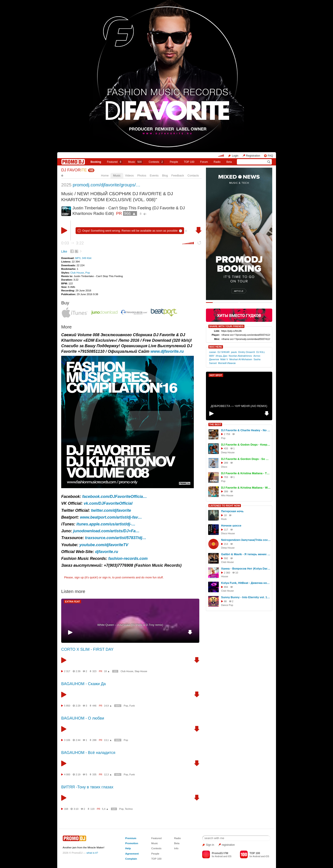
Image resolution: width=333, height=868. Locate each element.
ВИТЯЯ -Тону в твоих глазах (87, 787)
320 (115, 671)
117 (226, 530)
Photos (142, 175)
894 (226, 587)
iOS (229, 856)
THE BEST (215, 424)
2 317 (67, 671)
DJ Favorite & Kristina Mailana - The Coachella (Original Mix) (246, 473)
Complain (131, 859)
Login (235, 156)
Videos (129, 175)
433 (226, 448)
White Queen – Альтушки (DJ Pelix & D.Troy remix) (130, 625)
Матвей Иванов (227, 363)
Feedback (178, 175)
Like (64, 251)
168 (66, 809)
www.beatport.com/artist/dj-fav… (111, 517)
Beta (229, 162)
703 (226, 477)
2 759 (227, 434)
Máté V (224, 359)
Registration (253, 156)
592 (226, 558)
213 (226, 544)
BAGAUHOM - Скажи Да (84, 684)
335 (94, 774)
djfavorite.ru (107, 552)
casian (213, 352)
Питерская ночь (232, 511)
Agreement (132, 854)
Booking (96, 162)
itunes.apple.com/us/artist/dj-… (106, 524)
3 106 (67, 740)
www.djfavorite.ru (167, 351)
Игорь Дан (222, 356)
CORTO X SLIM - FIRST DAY (87, 649)
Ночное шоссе (231, 526)
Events (154, 175)
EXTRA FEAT (72, 602)
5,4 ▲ (105, 809)
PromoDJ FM (220, 853)
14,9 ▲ (108, 706)
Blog (165, 175)
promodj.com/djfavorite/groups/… (107, 185)
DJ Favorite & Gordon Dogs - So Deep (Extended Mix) (246, 459)
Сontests (156, 162)
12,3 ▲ (108, 774)
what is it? (92, 853)
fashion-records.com (128, 559)
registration (228, 845)
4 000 (67, 774)
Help (128, 848)
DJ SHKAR (224, 352)
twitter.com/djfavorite (111, 510)
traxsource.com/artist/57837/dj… (116, 538)
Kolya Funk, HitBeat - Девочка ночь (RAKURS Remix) (246, 583)
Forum (204, 162)
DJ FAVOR (74, 170)
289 (226, 463)
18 (225, 515)
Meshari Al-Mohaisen (241, 359)
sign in (107, 577)
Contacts (193, 175)
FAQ (270, 156)
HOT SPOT (216, 375)
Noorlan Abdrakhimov (240, 356)
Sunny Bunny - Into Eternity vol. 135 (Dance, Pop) (246, 597)
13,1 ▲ (108, 740)
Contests (156, 848)
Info (176, 848)
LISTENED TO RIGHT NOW (225, 506)
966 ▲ (130, 213)
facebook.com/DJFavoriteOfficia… (115, 497)
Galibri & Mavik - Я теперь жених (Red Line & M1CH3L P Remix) (246, 554)
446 (94, 706)
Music (135, 162)
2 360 (227, 573)
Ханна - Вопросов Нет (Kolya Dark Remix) (246, 569)
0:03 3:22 (72, 243)
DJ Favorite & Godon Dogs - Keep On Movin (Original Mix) (246, 445)
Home (105, 175)
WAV (118, 706)
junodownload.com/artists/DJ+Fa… (106, 531)
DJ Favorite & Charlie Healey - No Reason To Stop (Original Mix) (246, 430)
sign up (79, 577)
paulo (234, 352)
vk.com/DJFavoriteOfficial (108, 503)
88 (225, 601)
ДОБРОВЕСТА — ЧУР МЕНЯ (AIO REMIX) (239, 406)
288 (94, 740)
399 (226, 491)
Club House (77, 273)
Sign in (210, 845)
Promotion (132, 843)
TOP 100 (189, 162)
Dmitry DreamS (247, 352)
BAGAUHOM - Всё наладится (88, 753)
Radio (217, 162)
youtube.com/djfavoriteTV (104, 545)
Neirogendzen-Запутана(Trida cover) (246, 540)
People (174, 162)
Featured (115, 162)
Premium (131, 838)
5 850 (67, 706)
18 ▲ (107, 671)
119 (92, 809)
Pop (88, 273)
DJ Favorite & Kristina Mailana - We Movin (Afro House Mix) (246, 488)
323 (94, 671)
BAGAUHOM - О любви (83, 718)
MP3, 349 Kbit (83, 258)
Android (219, 856)
